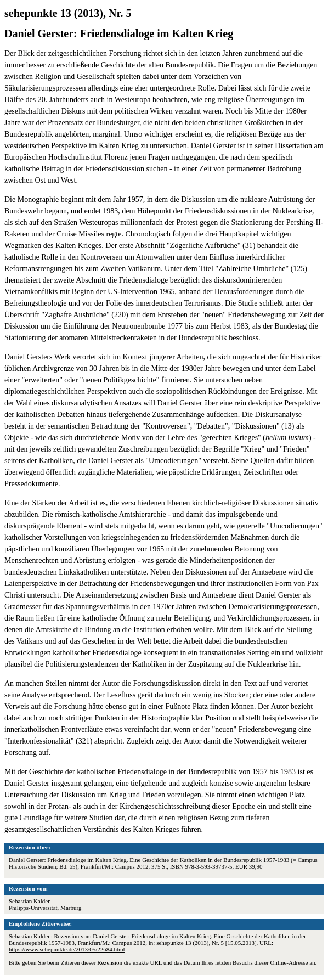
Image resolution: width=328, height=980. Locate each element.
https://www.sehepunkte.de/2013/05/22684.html (67, 949)
